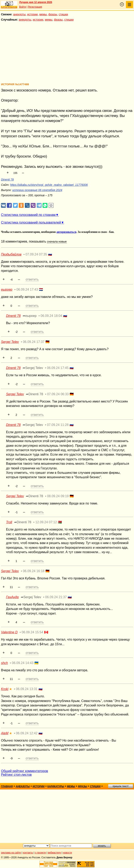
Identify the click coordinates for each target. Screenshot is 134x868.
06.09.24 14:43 (23, 663)
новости (67, 853)
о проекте (41, 853)
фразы (53, 14)
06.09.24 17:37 (34, 342)
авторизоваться (66, 232)
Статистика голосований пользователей (31, 222)
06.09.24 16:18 (34, 571)
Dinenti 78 (7, 180)
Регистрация (35, 7)
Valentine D (9, 632)
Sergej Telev (10, 342)
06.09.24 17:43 (27, 290)
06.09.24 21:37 (56, 597)
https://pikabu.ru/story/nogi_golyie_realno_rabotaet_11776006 (49, 185)
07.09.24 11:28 (58, 425)
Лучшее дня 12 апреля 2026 (36, 2)
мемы (43, 14)
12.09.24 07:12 (46, 522)
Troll (9, 522)
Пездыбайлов (11, 254)
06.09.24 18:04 (51, 316)
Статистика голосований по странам (28, 215)
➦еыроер (30, 316)
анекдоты (19, 14)
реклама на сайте (11, 853)
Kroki (5, 689)
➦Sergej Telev (33, 368)
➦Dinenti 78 (34, 394)
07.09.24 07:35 (36, 254)
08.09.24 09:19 (58, 496)
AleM (5, 733)
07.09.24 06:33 (58, 394)
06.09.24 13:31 (27, 689)
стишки (63, 14)
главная (7, 786)
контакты (28, 853)
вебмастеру (54, 853)
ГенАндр (12, 597)
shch (4, 663)
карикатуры (56, 786)
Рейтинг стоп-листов (16, 775)
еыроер (7, 290)
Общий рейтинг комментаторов (25, 771)
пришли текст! (121, 786)
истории (32, 14)
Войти (23, 7)
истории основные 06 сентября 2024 (37, 190)
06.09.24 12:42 (27, 733)
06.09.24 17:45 (58, 368)
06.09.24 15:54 (32, 632)
